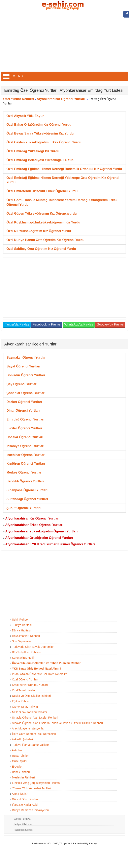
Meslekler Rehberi (23, 777)
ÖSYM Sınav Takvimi (25, 707)
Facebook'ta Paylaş (47, 324)
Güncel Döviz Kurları (25, 799)
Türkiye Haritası (22, 625)
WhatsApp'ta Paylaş (79, 324)
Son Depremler (22, 641)
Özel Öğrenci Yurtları (25, 679)
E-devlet (17, 767)
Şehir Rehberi (21, 620)
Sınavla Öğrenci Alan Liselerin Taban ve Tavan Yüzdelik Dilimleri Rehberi (57, 723)
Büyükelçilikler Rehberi (26, 652)
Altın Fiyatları (20, 794)
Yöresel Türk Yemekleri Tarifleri (31, 788)
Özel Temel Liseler (24, 690)
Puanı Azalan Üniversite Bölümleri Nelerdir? (39, 674)
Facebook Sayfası (24, 830)
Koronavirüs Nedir (23, 658)
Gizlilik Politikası (23, 819)
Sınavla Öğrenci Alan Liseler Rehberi (35, 718)
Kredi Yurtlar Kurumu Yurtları (30, 685)
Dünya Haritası (21, 630)
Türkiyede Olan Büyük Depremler (33, 647)
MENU (13, 76)
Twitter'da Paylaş (17, 324)
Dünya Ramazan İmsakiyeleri (30, 810)
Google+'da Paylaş (110, 324)
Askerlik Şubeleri (22, 739)
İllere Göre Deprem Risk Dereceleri (34, 734)
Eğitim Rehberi (21, 701)
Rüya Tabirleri (21, 756)
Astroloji (17, 750)
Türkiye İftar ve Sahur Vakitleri (31, 745)
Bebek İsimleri (21, 772)
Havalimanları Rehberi (26, 636)
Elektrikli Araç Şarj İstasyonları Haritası (36, 783)
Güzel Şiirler (20, 761)
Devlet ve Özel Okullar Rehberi (31, 696)
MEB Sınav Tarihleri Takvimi (29, 712)
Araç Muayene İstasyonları (29, 728)
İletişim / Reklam (23, 824)
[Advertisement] (65, 41)
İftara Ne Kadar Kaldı (25, 805)
